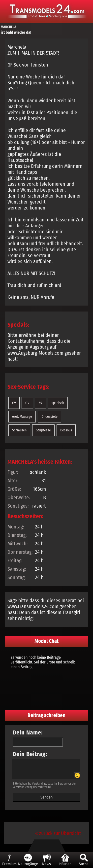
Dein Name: (28, 732)
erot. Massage (22, 417)
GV (14, 403)
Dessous (66, 430)
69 (40, 403)
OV (27, 403)
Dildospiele (49, 417)
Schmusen (19, 430)
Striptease (43, 430)
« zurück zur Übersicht (58, 833)
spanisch (58, 403)
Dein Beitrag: (30, 754)
